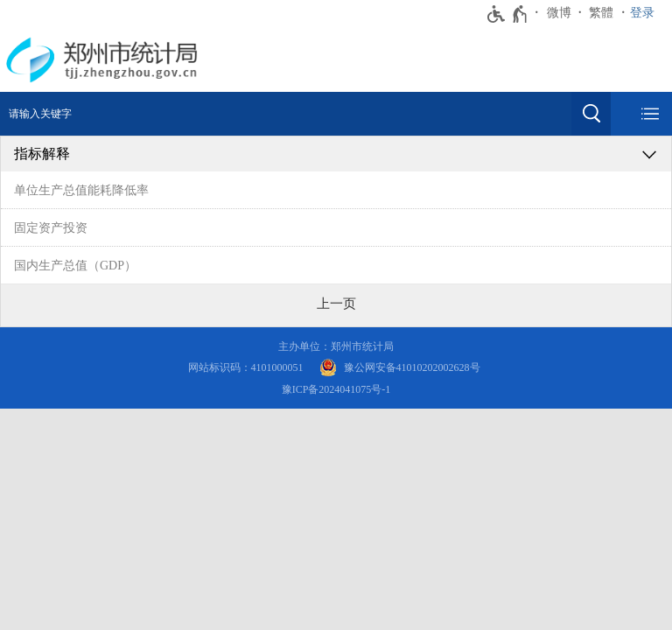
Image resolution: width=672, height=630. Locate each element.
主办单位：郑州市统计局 (336, 346)
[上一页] (336, 304)
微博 (559, 13)
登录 (642, 13)
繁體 (601, 13)
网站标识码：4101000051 (246, 367)
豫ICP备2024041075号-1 (336, 389)
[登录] (647, 13)
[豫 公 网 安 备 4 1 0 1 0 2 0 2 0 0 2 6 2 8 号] (400, 368)
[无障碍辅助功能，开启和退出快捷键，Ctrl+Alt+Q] (508, 14)
